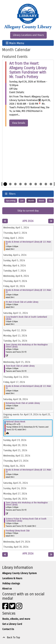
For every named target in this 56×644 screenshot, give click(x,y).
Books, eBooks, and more (16, 619)
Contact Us (8, 629)
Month (31, 201)
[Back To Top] (28, 638)
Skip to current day (28, 211)
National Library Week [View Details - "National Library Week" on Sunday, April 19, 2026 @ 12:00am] (16, 422)
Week (41, 201)
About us (7, 589)
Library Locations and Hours (28, 35)
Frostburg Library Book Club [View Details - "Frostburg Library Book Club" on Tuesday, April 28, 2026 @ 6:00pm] (18, 531)
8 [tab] (41, 184)
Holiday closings (11, 583)
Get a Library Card (12, 624)
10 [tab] (51, 184)
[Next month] (51, 221)
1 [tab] (5, 184)
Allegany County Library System (19, 573)
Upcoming (11, 201)
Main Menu (15, 43)
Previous (2, 184)
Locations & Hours (12, 578)
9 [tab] (46, 184)
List (22, 201)
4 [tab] (20, 184)
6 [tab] (31, 184)
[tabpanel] (28, 94)
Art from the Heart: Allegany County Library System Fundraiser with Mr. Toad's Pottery (28, 70)
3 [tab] (15, 184)
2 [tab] (10, 184)
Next (54, 184)
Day (50, 201)
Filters (12, 194)
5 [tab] (26, 184)
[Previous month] (5, 221)
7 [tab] (36, 184)
